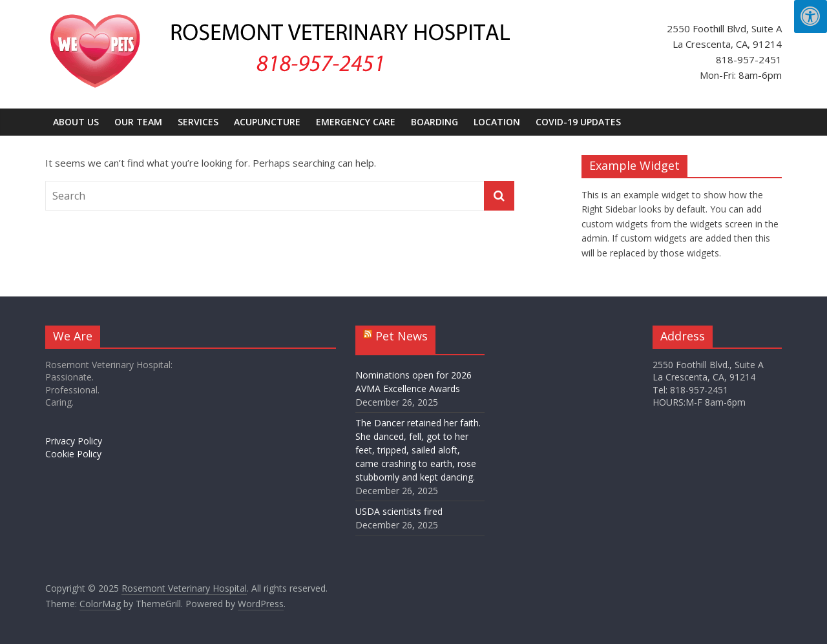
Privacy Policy (74, 441)
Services (198, 122)
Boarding (434, 122)
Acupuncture (267, 122)
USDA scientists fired (399, 511)
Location (497, 122)
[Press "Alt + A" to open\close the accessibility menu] (811, 16)
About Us (76, 122)
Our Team (138, 122)
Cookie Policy (73, 454)
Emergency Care (356, 122)
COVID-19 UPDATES (578, 122)
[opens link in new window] (261, 604)
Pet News (402, 336)
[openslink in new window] (100, 604)
